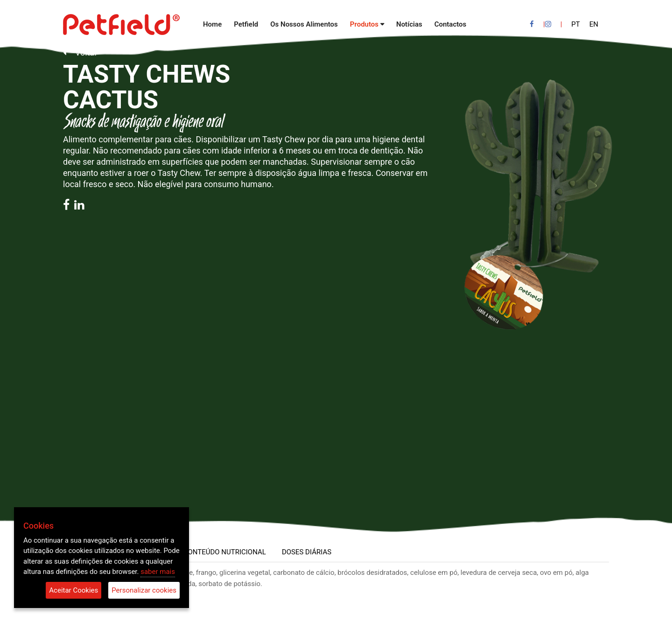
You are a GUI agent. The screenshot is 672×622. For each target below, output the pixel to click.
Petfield (246, 24)
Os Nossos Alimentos (304, 24)
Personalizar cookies (144, 590)
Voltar (80, 52)
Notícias (409, 24)
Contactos (451, 24)
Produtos (364, 24)
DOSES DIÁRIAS (307, 552)
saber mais (158, 572)
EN (594, 24)
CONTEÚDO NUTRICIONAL (225, 552)
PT (575, 24)
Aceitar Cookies (73, 590)
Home (212, 24)
